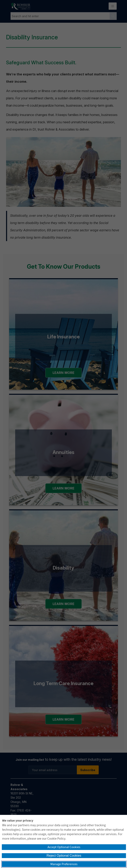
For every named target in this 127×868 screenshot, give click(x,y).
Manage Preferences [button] (64, 864)
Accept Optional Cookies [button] (64, 847)
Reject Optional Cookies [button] (64, 856)
